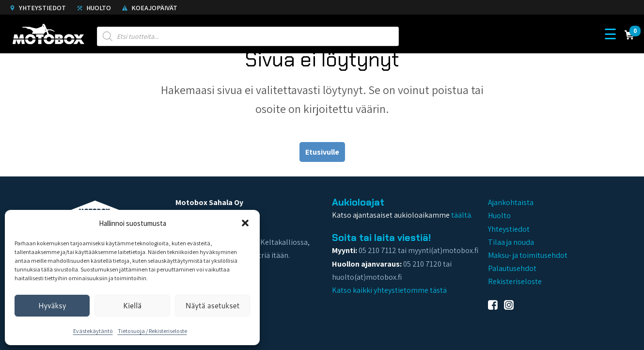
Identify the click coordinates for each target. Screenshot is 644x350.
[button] (245, 223)
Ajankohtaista (511, 202)
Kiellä (132, 306)
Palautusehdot (512, 268)
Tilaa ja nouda (511, 242)
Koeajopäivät (150, 8)
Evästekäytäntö (93, 331)
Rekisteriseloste (515, 281)
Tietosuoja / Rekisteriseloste (152, 331)
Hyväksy (52, 306)
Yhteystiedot (38, 8)
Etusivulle (322, 152)
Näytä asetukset (212, 306)
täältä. (462, 215)
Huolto (94, 8)
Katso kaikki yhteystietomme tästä (389, 290)
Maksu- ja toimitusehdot (528, 255)
